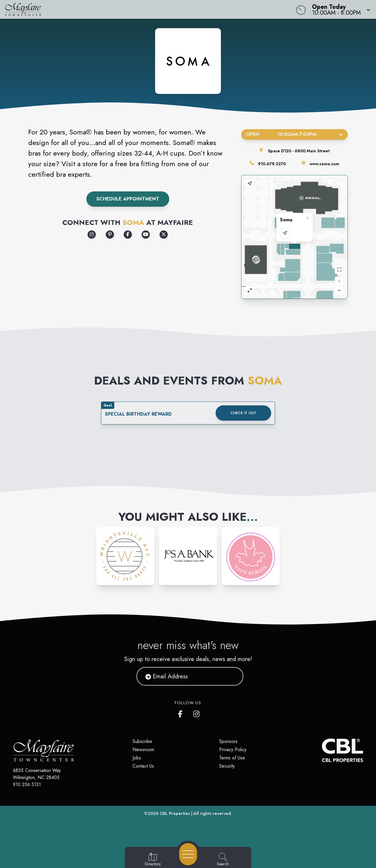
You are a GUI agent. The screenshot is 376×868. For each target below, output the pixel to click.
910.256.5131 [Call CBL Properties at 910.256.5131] (27, 784)
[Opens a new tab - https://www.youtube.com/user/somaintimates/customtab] (146, 235)
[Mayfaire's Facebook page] (182, 713)
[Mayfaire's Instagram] (197, 713)
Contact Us (143, 766)
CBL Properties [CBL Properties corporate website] (175, 813)
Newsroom (143, 750)
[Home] (142, 9)
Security (227, 766)
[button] (339, 9)
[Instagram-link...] (125, 556)
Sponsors (228, 741)
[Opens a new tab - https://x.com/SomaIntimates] (164, 235)
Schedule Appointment (128, 199)
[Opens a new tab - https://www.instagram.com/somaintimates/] (92, 235)
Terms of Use (232, 758)
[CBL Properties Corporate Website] (322, 750)
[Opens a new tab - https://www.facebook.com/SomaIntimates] (128, 235)
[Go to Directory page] (153, 860)
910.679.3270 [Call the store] (272, 164)
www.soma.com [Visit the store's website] (324, 164)
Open (294, 134)
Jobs (137, 758)
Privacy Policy (233, 750)
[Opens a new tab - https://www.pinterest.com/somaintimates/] (110, 235)
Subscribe (142, 741)
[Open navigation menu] (188, 854)
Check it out (243, 413)
